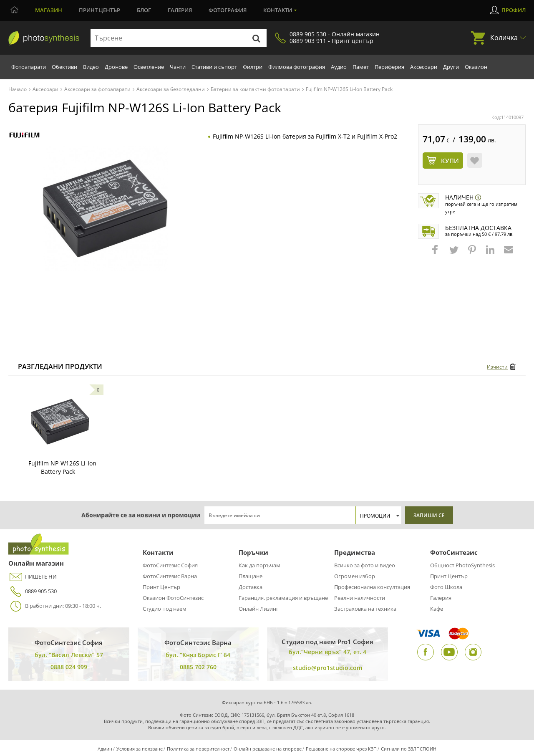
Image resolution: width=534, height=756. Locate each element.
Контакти (278, 10)
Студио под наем (165, 609)
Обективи (64, 67)
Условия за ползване (140, 749)
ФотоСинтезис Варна (170, 576)
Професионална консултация (372, 587)
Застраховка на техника (365, 609)
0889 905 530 (33, 591)
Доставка (251, 587)
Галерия (180, 10)
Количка (504, 38)
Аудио (339, 67)
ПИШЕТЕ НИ (33, 577)
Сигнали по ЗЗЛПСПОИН (409, 749)
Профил (514, 10)
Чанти (178, 67)
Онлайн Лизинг (259, 609)
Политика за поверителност (198, 749)
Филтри (253, 67)
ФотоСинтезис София (170, 565)
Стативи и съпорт (214, 67)
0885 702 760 (198, 667)
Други (451, 67)
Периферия (389, 67)
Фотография (228, 10)
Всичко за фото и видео (365, 565)
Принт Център (161, 587)
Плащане (251, 576)
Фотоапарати (29, 67)
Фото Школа (446, 587)
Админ (105, 749)
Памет (361, 67)
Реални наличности (360, 598)
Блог (144, 10)
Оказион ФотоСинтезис (173, 598)
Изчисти (497, 367)
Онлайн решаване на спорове (268, 749)
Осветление (149, 67)
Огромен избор (355, 576)
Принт (99, 10)
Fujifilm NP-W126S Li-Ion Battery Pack (62, 467)
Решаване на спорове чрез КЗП (341, 749)
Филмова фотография (297, 67)
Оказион (476, 67)
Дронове (116, 67)
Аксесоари (424, 67)
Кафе (437, 609)
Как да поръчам (259, 565)
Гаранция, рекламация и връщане (283, 598)
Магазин (49, 10)
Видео (91, 67)
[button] (436, 254)
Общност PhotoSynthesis (462, 565)
